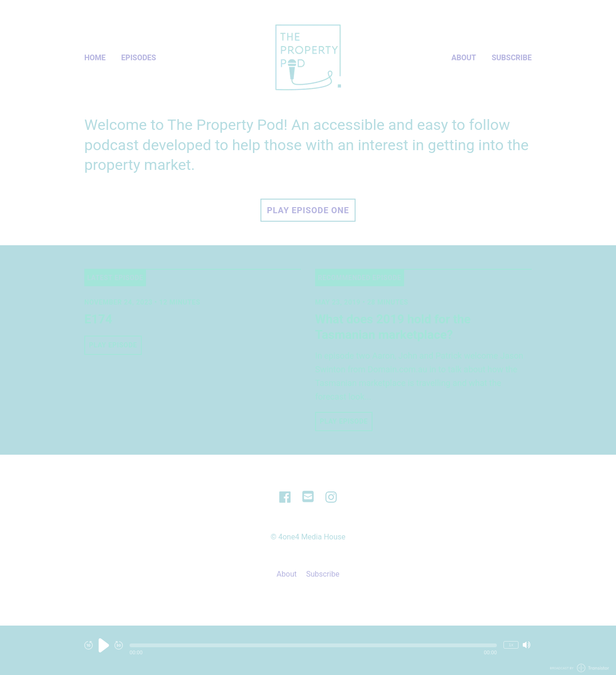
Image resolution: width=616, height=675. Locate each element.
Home (95, 58)
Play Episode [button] (113, 345)
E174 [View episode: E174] (98, 319)
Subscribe (512, 58)
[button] (313, 645)
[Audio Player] (308, 650)
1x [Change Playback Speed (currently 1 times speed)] (511, 645)
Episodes (138, 58)
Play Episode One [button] (308, 210)
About (464, 58)
